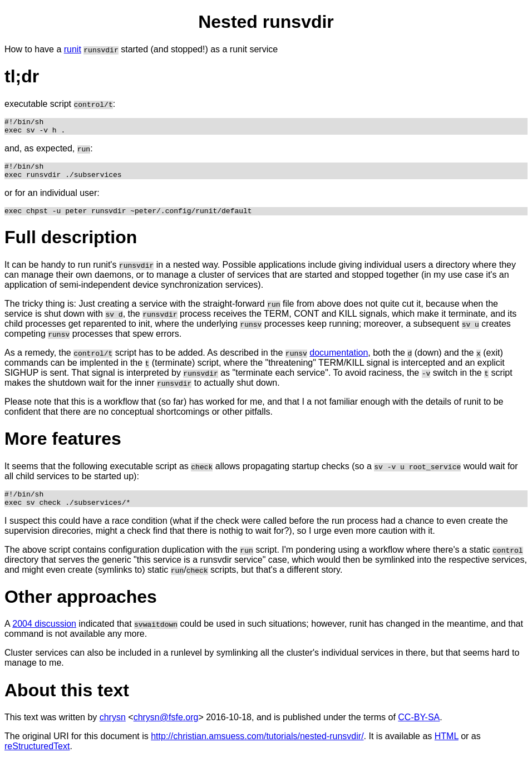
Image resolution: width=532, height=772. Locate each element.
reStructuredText (37, 758)
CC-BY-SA (419, 729)
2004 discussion (44, 635)
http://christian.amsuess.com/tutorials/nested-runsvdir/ (257, 748)
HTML (447, 748)
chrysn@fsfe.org (166, 729)
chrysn (113, 729)
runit (73, 49)
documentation (339, 361)
